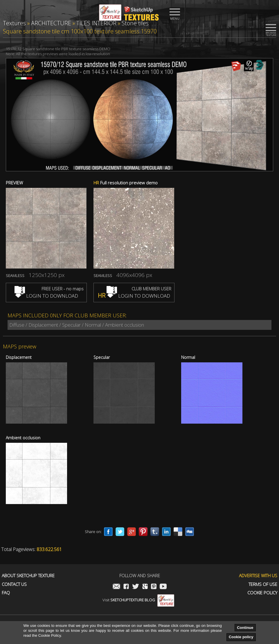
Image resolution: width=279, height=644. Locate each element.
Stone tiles (135, 23)
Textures (14, 23)
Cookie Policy (262, 593)
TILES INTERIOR (96, 23)
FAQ (6, 593)
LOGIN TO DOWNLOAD (46, 296)
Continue (245, 628)
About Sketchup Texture (28, 576)
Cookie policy (241, 637)
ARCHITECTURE (51, 23)
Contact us (14, 584)
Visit (138, 600)
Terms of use (263, 584)
